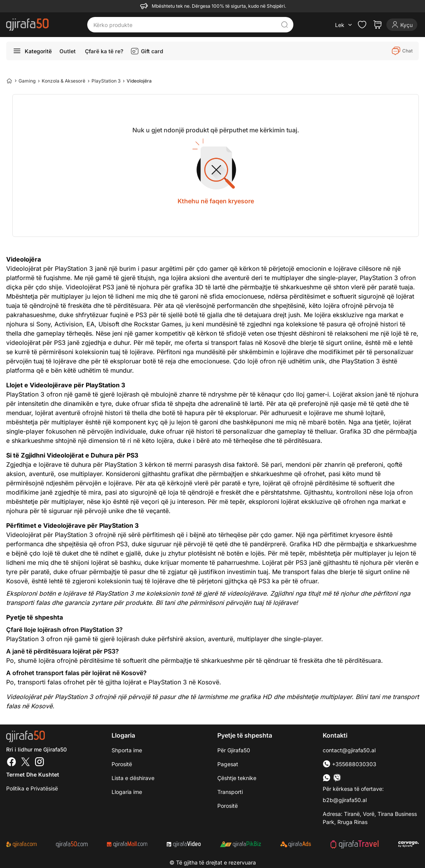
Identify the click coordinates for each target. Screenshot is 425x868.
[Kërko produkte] (185, 25)
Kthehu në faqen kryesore (216, 201)
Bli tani (165, 603)
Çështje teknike (237, 778)
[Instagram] (39, 763)
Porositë (122, 764)
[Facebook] (12, 763)
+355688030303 (350, 764)
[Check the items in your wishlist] (362, 25)
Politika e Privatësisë (32, 788)
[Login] (402, 25)
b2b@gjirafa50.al (345, 800)
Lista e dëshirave (133, 778)
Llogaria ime (127, 792)
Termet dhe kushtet (33, 774)
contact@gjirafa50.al (349, 750)
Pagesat (228, 764)
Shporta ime (127, 750)
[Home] (9, 81)
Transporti (230, 792)
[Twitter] (25, 763)
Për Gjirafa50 (234, 750)
